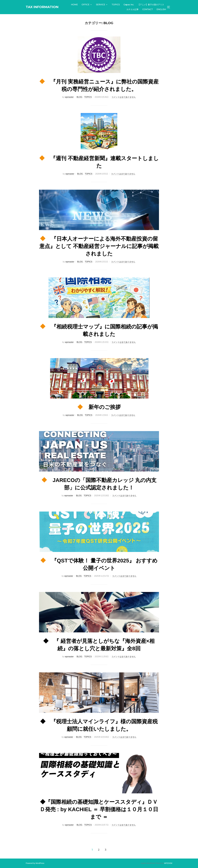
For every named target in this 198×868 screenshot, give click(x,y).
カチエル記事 (132, 9)
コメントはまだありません (124, 97)
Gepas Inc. (129, 5)
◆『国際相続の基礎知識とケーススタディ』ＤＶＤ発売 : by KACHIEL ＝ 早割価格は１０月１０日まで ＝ (99, 809)
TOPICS (116, 5)
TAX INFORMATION (42, 7)
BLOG (79, 97)
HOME (74, 5)
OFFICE (87, 5)
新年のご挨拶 (99, 407)
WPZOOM (168, 863)
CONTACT (148, 9)
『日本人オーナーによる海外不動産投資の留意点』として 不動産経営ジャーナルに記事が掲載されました (99, 246)
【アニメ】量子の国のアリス (151, 5)
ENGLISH (161, 9)
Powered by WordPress (35, 863)
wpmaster (69, 97)
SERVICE (102, 5)
